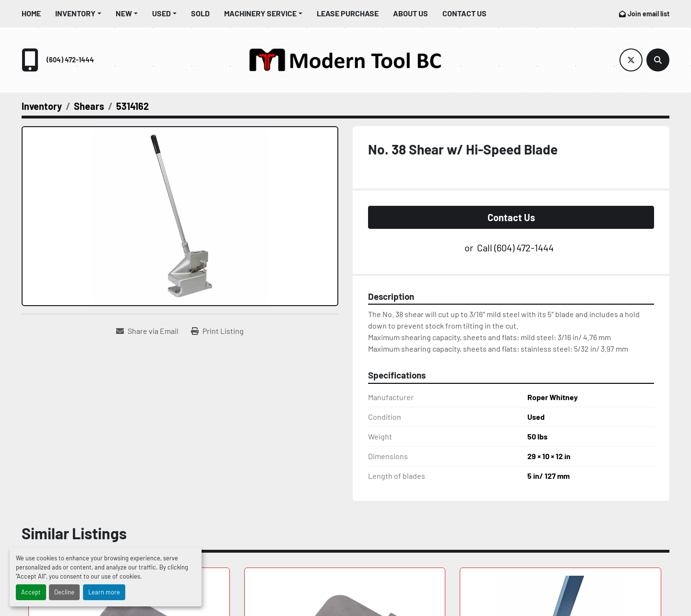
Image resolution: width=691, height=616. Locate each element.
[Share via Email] (147, 331)
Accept (31, 592)
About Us (411, 13)
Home (31, 13)
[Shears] (89, 106)
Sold (200, 13)
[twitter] (631, 60)
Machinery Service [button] (260, 13)
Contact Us (465, 13)
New (124, 13)
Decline (64, 592)
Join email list (649, 14)
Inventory (75, 13)
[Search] (658, 60)
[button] (78, 13)
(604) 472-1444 (70, 60)
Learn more (104, 592)
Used (161, 13)
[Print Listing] (217, 331)
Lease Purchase (348, 13)
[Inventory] (42, 106)
